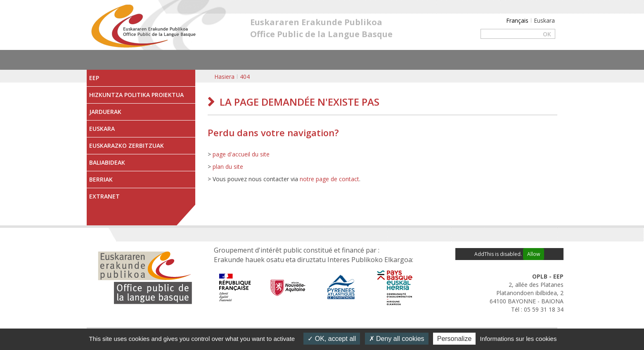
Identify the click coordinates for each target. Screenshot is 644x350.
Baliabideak (107, 162)
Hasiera (224, 77)
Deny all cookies (397, 339)
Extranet (104, 196)
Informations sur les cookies (518, 339)
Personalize (455, 339)
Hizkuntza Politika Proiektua (136, 95)
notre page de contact (329, 179)
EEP (94, 78)
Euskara (102, 129)
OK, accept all (332, 339)
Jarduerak (105, 112)
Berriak (101, 179)
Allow (534, 254)
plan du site (228, 167)
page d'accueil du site (241, 154)
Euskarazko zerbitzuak (127, 145)
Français (517, 20)
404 (245, 77)
